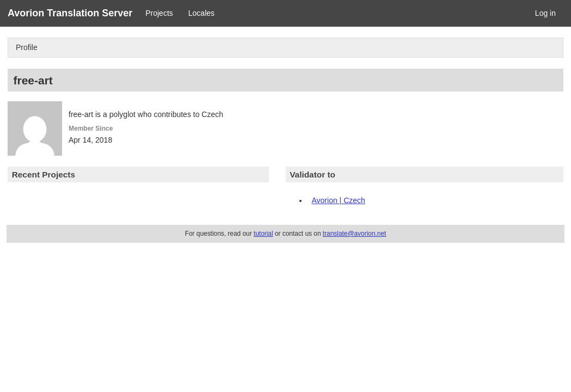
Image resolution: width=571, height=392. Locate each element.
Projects (159, 13)
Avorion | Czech (339, 200)
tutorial (263, 234)
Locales (201, 13)
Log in (545, 13)
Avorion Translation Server (70, 13)
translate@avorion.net (355, 234)
